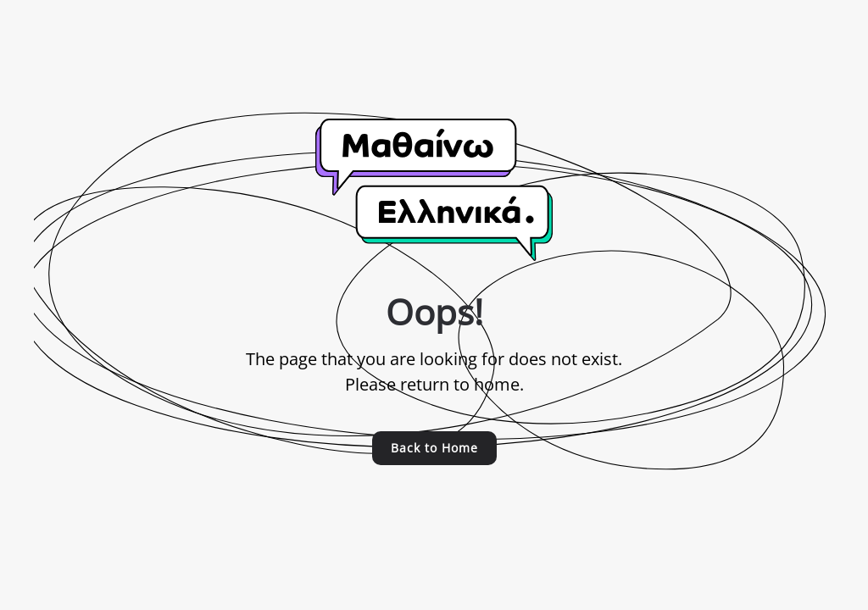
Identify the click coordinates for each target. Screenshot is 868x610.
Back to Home (434, 448)
